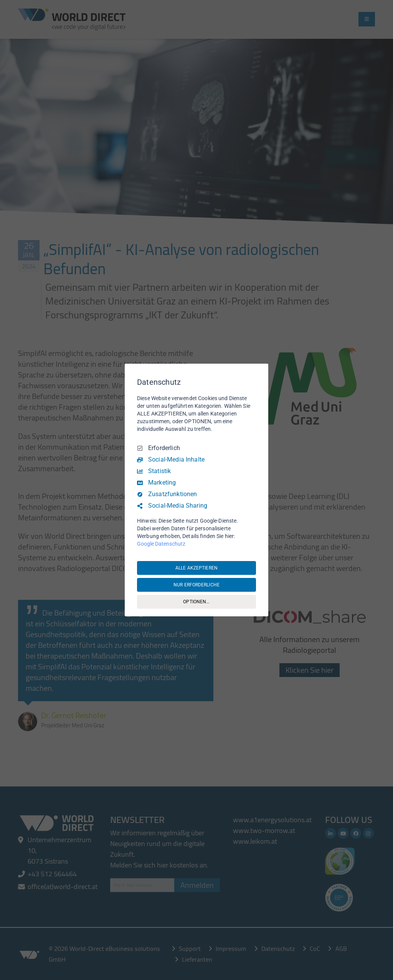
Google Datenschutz (161, 544)
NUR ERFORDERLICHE (196, 585)
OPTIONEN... (196, 602)
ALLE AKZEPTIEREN (196, 568)
